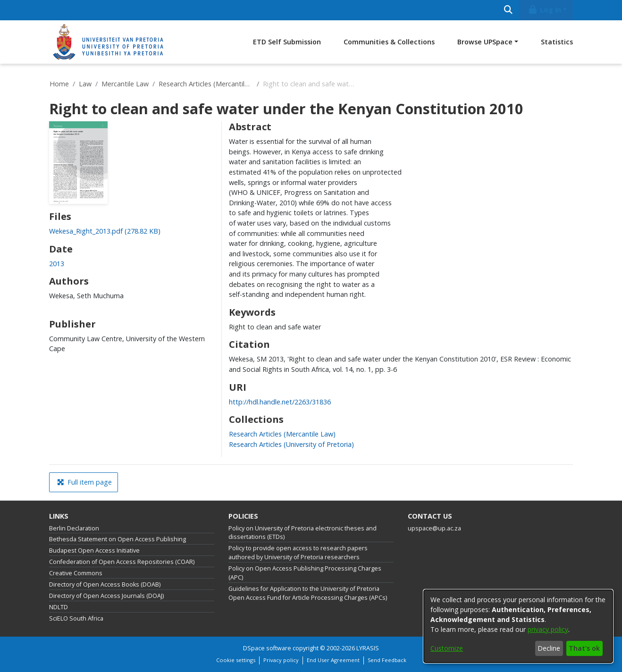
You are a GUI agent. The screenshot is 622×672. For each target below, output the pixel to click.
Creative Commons (76, 573)
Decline (549, 648)
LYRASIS (368, 648)
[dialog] (518, 626)
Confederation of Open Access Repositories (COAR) (122, 562)
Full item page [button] (84, 482)
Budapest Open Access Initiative (94, 550)
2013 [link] (57, 264)
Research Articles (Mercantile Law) (206, 84)
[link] (105, 231)
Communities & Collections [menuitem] (389, 42)
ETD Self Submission (287, 42)
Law (85, 84)
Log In (545, 10)
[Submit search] (508, 10)
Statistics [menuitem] (557, 42)
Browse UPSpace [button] (485, 42)
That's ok (584, 648)
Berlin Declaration (74, 528)
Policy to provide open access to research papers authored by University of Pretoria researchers (298, 553)
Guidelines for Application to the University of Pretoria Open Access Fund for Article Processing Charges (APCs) (308, 593)
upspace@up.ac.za (434, 528)
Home (59, 84)
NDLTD (59, 607)
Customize (447, 648)
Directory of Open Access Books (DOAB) (105, 584)
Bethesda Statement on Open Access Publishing (118, 539)
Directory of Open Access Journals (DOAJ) (106, 596)
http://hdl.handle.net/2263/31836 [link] (280, 402)
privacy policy (548, 629)
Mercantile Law (125, 84)
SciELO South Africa (76, 618)
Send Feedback (387, 660)
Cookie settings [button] (236, 660)
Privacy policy (281, 660)
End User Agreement (333, 660)
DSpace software (267, 648)
